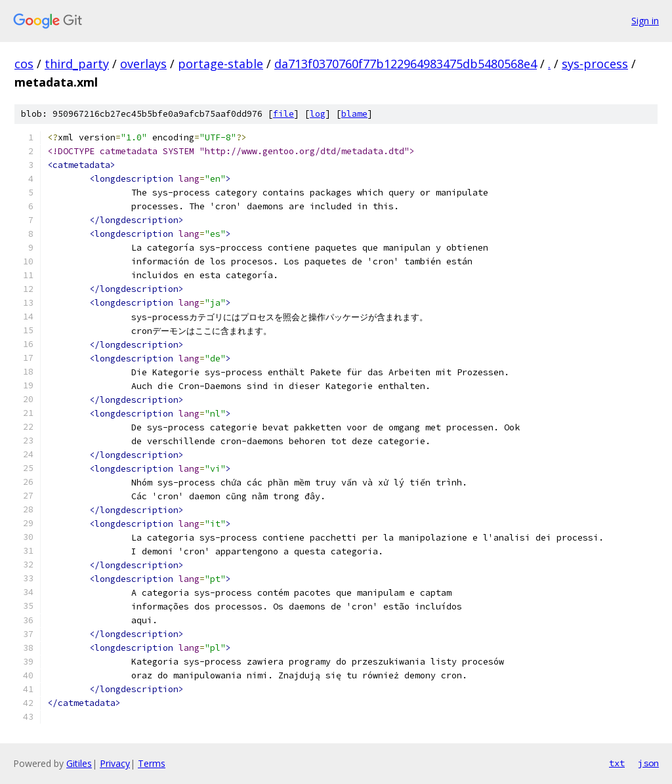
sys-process (595, 64)
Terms (152, 763)
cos (24, 64)
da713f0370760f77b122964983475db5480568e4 (406, 64)
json (648, 763)
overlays (143, 64)
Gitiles (79, 763)
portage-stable (220, 64)
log (318, 114)
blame (354, 114)
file (283, 114)
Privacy (115, 763)
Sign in (645, 21)
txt (617, 763)
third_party (77, 64)
